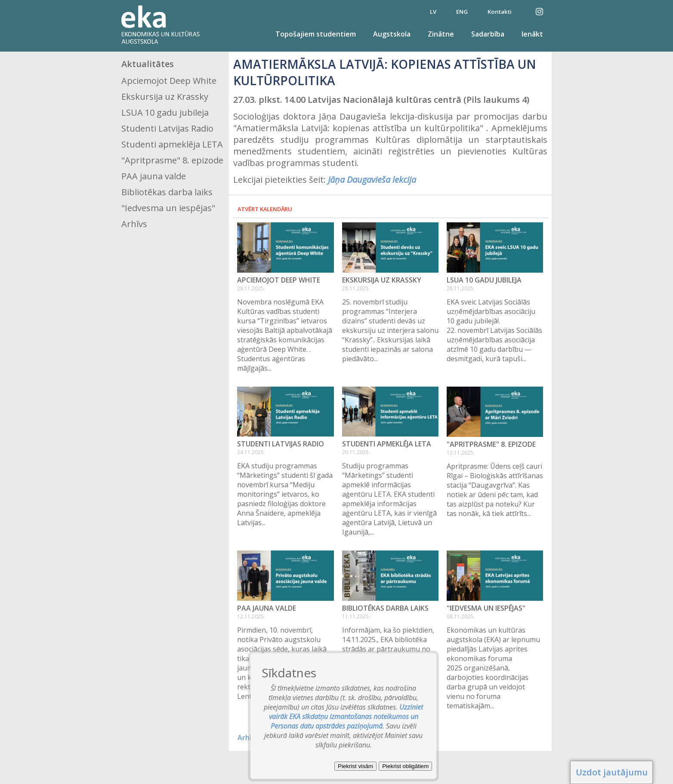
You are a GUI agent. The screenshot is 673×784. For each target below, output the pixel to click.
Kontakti (500, 12)
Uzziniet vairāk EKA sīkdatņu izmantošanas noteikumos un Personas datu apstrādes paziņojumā (346, 716)
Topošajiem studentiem (316, 34)
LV (433, 12)
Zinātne (441, 34)
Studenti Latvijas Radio (167, 128)
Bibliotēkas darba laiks (167, 192)
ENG (462, 12)
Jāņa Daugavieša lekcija (372, 180)
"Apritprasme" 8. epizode (172, 160)
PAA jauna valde (154, 176)
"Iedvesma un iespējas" (168, 208)
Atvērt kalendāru (265, 209)
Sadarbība (488, 34)
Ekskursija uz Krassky (165, 97)
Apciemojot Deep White (169, 81)
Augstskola (392, 34)
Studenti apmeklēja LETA (172, 144)
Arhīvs (134, 224)
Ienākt (532, 34)
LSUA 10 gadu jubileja (165, 112)
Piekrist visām (355, 766)
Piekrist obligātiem (405, 766)
